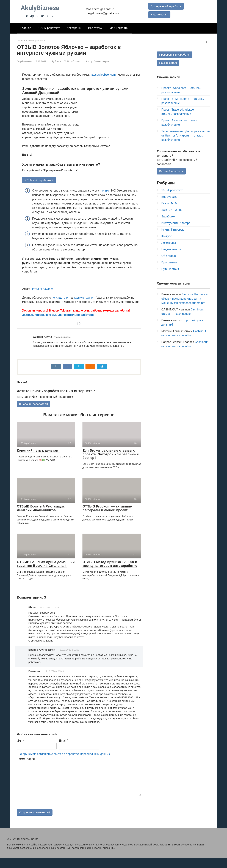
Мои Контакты (119, 28)
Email (64, 750)
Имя (21, 750)
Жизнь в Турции (172, 210)
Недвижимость (171, 250)
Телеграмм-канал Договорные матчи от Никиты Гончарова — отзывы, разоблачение (186, 136)
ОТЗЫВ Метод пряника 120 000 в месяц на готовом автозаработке (110, 564)
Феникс (105, 191)
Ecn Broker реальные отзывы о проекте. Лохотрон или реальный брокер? (111, 455)
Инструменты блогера (176, 224)
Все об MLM (169, 204)
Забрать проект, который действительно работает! (58, 315)
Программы (169, 263)
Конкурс (167, 237)
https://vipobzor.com (103, 75)
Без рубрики (169, 197)
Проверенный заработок (166, 6)
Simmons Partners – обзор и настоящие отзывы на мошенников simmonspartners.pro (184, 299)
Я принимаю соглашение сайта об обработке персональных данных (65, 763)
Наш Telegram (159, 14)
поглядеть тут (61, 298)
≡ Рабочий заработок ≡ (40, 180)
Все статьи (95, 28)
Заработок (168, 217)
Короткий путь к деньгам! (38, 451)
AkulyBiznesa (40, 8)
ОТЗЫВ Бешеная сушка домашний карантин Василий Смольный (46, 564)
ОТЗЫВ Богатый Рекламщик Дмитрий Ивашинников (41, 509)
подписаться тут (84, 298)
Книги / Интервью (173, 230)
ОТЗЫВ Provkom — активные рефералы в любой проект (107, 509)
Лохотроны (74, 28)
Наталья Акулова (42, 289)
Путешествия (170, 270)
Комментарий (26, 768)
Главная (26, 28)
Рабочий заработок (172, 172)
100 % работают (49, 28)
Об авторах (169, 256)
